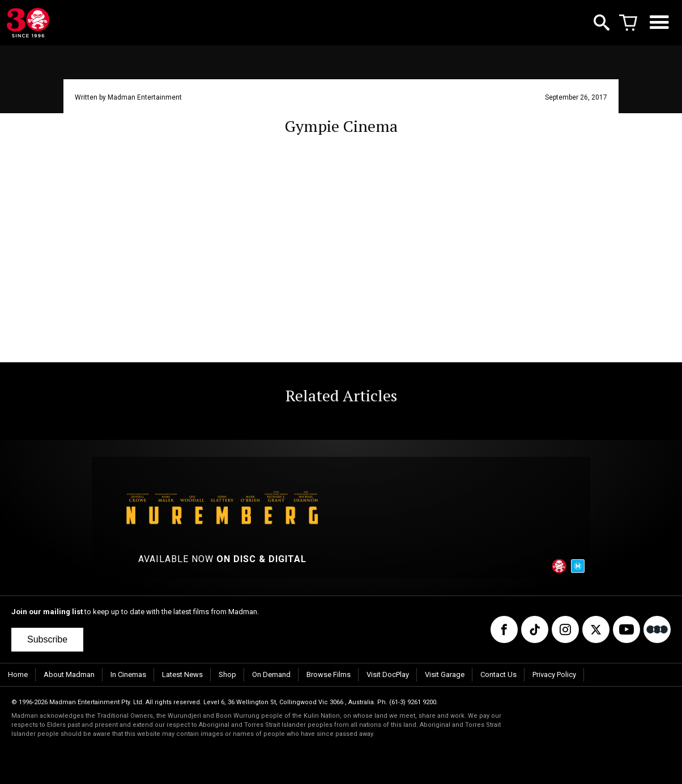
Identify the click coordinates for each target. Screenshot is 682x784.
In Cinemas (128, 674)
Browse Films (329, 674)
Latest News (182, 674)
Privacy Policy (554, 674)
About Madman (69, 674)
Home (18, 674)
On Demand (271, 674)
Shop (227, 674)
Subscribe (47, 639)
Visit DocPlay (388, 674)
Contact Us (498, 674)
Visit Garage (445, 674)
